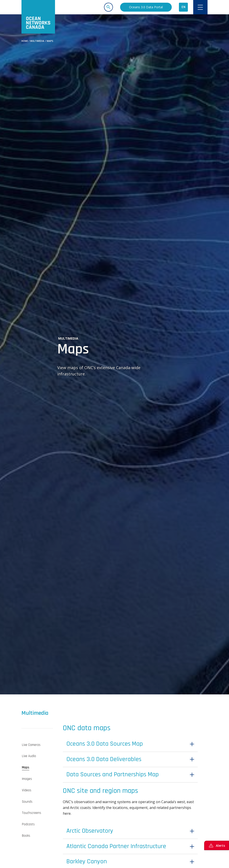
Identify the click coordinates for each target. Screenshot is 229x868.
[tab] (37, 745)
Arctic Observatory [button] (95, 839)
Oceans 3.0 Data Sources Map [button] (112, 745)
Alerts (217, 845)
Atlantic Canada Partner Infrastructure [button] (126, 856)
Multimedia (37, 41)
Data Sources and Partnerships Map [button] (122, 780)
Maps (50, 41)
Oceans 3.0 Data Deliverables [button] (111, 762)
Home (25, 41)
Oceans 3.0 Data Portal (146, 7)
